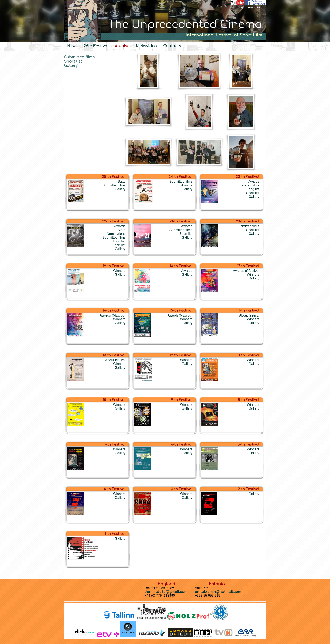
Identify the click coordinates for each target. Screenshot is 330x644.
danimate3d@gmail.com (166, 592)
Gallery (71, 65)
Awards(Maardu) (180, 315)
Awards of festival (246, 271)
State (122, 182)
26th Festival (96, 46)
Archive (122, 46)
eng (251, 7)
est (259, 7)
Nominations (116, 234)
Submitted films (79, 57)
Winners (119, 271)
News (72, 46)
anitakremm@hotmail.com (218, 592)
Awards (187, 185)
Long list (253, 189)
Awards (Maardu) (113, 315)
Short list (73, 61)
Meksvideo (146, 46)
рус (243, 7)
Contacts (172, 46)
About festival (249, 315)
